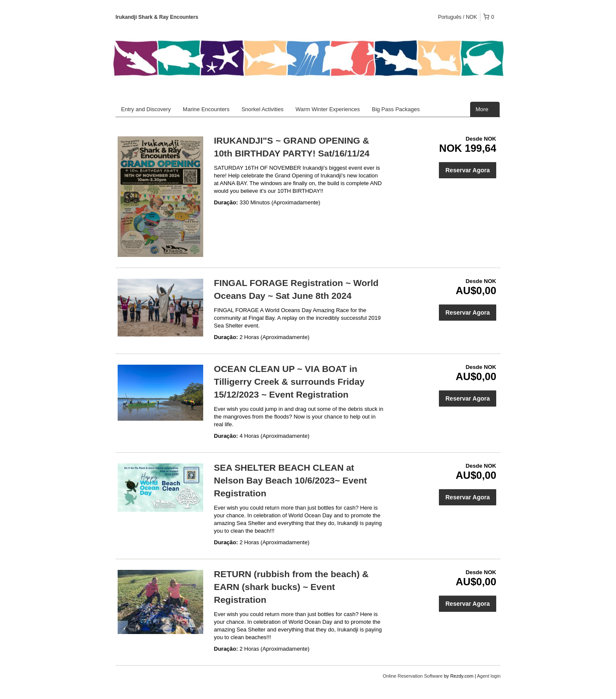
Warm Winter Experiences (328, 109)
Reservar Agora (468, 170)
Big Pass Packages (396, 109)
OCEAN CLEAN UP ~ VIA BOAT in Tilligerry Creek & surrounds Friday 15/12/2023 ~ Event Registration (289, 382)
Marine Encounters (206, 109)
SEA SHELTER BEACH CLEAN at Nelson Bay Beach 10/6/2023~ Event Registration (290, 480)
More (485, 109)
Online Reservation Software (413, 676)
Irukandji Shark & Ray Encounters (157, 17)
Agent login (489, 676)
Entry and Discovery (146, 109)
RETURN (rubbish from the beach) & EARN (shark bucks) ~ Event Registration (291, 587)
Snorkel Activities (262, 109)
